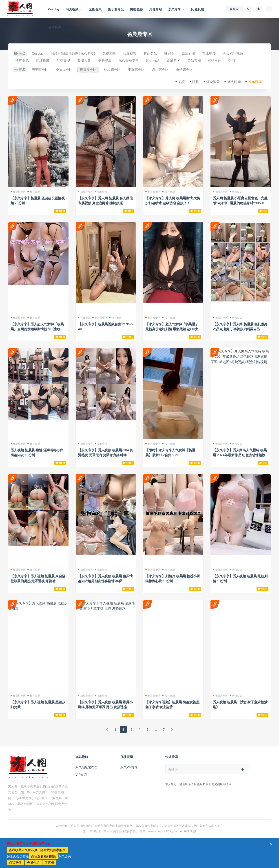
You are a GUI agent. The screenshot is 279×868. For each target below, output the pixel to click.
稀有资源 (22, 60)
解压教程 (55, 28)
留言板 (49, 862)
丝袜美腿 (63, 60)
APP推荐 (215, 60)
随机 (196, 82)
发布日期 (255, 82)
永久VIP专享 (129, 767)
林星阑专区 (112, 70)
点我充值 (15, 862)
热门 (232, 60)
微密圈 (169, 53)
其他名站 (150, 53)
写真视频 (130, 53)
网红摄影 (43, 60)
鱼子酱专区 (184, 70)
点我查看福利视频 (44, 856)
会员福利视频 (233, 53)
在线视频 (209, 53)
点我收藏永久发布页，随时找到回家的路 (37, 850)
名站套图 (194, 60)
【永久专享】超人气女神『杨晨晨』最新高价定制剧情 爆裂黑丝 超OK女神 (172, 329)
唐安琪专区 (40, 70)
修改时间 (234, 82)
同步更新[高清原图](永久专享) (73, 53)
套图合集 (84, 60)
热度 (182, 82)
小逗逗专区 (64, 70)
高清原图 (188, 53)
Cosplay (38, 53)
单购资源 (105, 60)
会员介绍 (33, 862)
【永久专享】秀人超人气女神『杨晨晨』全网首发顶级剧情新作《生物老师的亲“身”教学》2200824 (37, 329)
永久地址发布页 (86, 767)
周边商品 (153, 60)
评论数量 (213, 82)
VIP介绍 (81, 775)
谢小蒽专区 (160, 70)
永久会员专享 (129, 60)
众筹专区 (173, 60)
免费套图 (109, 53)
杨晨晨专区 (88, 70)
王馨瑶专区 (136, 70)
